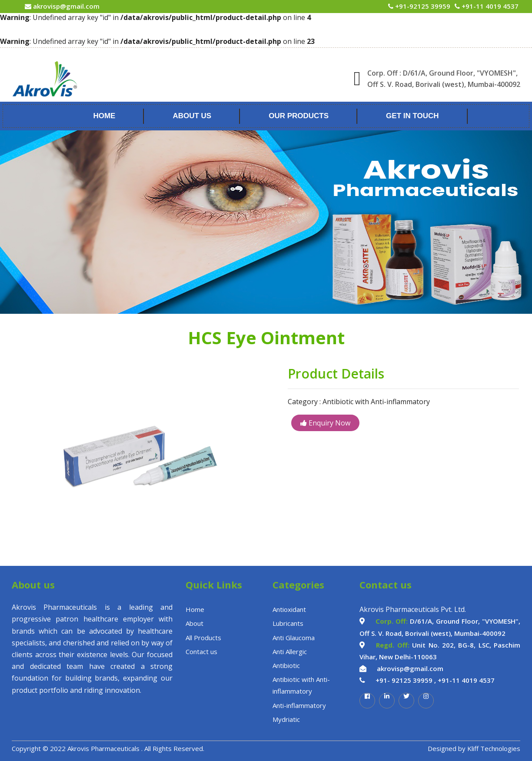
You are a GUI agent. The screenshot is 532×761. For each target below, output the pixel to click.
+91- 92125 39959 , (406, 680)
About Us (192, 116)
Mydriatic (286, 719)
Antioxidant (289, 609)
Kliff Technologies (494, 748)
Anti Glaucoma (294, 638)
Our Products (299, 116)
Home (104, 116)
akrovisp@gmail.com (65, 6)
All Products (203, 638)
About (195, 623)
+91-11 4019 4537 (489, 6)
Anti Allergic (290, 651)
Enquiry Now (325, 423)
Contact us (201, 651)
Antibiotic (286, 665)
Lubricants (288, 623)
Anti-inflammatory (299, 705)
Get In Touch (412, 116)
